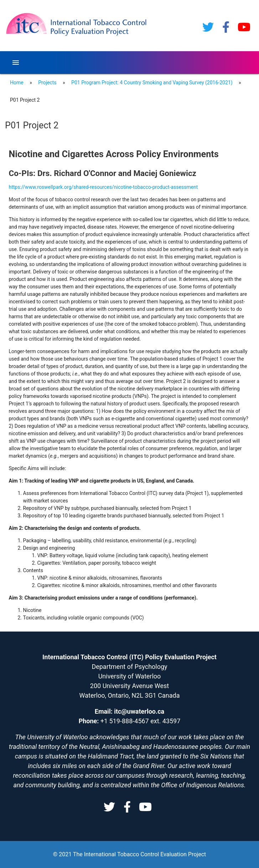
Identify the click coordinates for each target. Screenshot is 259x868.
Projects (47, 82)
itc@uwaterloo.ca (139, 711)
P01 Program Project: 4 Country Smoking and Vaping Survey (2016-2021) (152, 82)
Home (17, 82)
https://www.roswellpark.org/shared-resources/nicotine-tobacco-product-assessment (103, 187)
